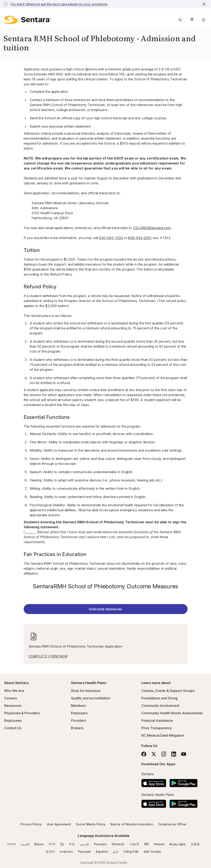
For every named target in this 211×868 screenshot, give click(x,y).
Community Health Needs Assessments (172, 713)
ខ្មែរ (62, 844)
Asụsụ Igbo (177, 844)
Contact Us (13, 728)
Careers (10, 698)
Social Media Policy (91, 824)
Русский (85, 852)
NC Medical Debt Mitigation (163, 735)
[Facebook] (144, 754)
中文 (72, 844)
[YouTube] (184, 754)
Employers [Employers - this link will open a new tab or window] (79, 713)
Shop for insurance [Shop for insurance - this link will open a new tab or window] (86, 691)
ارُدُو (115, 852)
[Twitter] (154, 754)
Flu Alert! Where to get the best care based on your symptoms (59, 4)
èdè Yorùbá (152, 852)
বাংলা (52, 844)
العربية (25, 844)
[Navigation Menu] (204, 20)
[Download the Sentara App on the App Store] (154, 782)
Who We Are (14, 691)
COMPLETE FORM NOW (48, 656)
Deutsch (118, 844)
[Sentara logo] (27, 20)
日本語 (195, 844)
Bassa (39, 844)
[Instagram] (164, 754)
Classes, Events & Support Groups (168, 691)
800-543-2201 (140, 238)
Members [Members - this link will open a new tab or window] (78, 706)
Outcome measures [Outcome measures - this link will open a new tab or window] (105, 609)
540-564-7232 (111, 238)
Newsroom (13, 706)
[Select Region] (192, 20)
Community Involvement (160, 706)
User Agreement (59, 824)
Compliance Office (172, 824)
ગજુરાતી (134, 844)
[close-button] (205, 4)
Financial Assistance (157, 721)
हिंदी (147, 844)
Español (102, 852)
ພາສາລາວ (66, 852)
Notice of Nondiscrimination (132, 824)
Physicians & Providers (22, 713)
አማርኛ (12, 844)
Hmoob (159, 844)
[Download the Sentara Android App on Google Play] (184, 782)
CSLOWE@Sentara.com (152, 228)
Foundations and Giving (159, 698)
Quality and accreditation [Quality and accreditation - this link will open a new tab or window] (90, 698)
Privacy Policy (31, 824)
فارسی (84, 844)
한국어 (50, 852)
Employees (13, 721)
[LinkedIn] (174, 754)
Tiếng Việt (131, 852)
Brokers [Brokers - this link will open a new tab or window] (77, 728)
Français (101, 844)
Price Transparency (157, 728)
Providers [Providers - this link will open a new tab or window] (79, 721)
